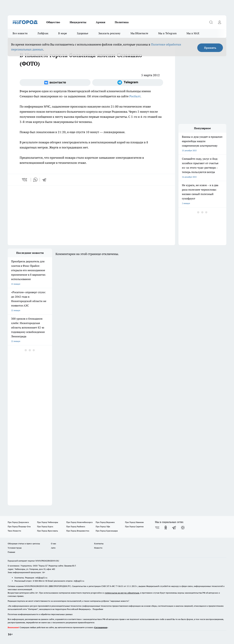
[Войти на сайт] (219, 22)
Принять (210, 48)
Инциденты (78, 22)
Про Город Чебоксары (48, 522)
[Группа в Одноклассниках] (166, 528)
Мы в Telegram (167, 33)
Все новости (20, 33)
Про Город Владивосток (78, 531)
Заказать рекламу (109, 33)
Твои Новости (14, 531)
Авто (53, 548)
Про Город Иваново (134, 522)
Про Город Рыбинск (76, 526)
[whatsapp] (35, 180)
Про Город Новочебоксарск (79, 522)
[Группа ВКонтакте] (55, 83)
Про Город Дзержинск (18, 522)
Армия (101, 22)
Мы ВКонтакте (139, 33)
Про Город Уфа (103, 526)
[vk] (25, 180)
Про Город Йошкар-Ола (19, 526)
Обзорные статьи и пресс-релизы (24, 544)
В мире (63, 33)
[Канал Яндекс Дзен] (183, 528)
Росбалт (135, 96)
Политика (122, 22)
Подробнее (98, 609)
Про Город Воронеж (105, 522)
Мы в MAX (193, 33)
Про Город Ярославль (47, 531)
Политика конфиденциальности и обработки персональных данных (40, 614)
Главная (11, 552)
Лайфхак (43, 33)
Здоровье (83, 33)
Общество (53, 22)
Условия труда (15, 548)
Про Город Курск (45, 526)
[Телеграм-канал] (128, 83)
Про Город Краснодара (107, 531)
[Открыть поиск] (211, 22)
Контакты (99, 544)
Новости (98, 548)
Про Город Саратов (134, 526)
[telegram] (45, 180)
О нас (54, 544)
